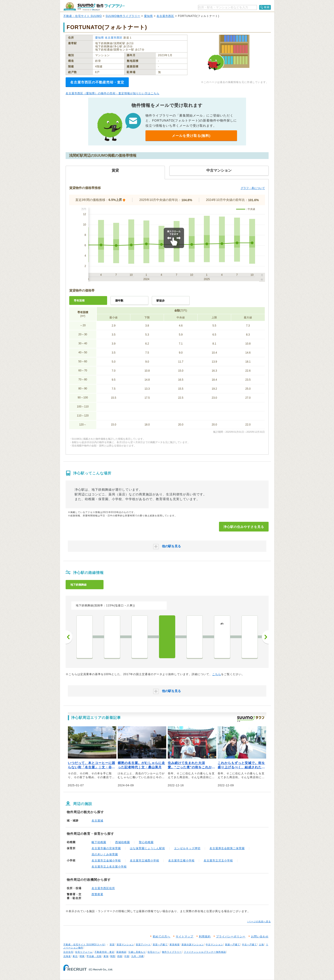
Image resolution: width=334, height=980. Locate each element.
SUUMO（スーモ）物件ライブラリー (94, 6)
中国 (127, 956)
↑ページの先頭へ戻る (259, 921)
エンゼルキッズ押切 (187, 848)
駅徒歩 (161, 301)
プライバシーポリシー (231, 936)
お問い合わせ (260, 936)
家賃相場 (175, 944)
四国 (120, 956)
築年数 (119, 301)
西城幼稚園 (123, 842)
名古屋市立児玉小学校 (218, 860)
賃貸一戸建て (160, 944)
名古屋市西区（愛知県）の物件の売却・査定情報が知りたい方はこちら (113, 93)
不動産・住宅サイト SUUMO (83, 16)
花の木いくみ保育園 (105, 854)
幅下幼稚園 (99, 842)
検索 (267, 7)
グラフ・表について (253, 188)
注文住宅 (68, 952)
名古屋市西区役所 (103, 888)
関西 (113, 956)
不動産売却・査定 (104, 952)
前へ (69, 637)
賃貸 (112, 944)
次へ (265, 637)
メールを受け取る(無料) (191, 136)
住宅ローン (154, 952)
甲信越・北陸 (94, 956)
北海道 (67, 956)
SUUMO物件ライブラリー (123, 16)
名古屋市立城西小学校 (145, 860)
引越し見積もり (137, 952)
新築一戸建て (233, 944)
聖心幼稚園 (146, 842)
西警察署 (97, 894)
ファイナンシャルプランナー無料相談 (205, 952)
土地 (261, 944)
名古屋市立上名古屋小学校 (109, 867)
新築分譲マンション (193, 944)
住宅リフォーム (84, 952)
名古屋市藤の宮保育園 (106, 848)
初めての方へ (161, 936)
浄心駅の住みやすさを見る (244, 527)
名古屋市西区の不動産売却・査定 (97, 82)
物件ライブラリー (172, 952)
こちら (217, 674)
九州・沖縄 (137, 956)
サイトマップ (184, 936)
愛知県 (149, 16)
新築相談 (121, 952)
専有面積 (79, 301)
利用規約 (205, 936)
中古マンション (214, 944)
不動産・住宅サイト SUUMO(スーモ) (84, 944)
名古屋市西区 (165, 16)
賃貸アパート (143, 944)
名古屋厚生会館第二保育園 (227, 848)
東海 (106, 956)
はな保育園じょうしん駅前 (147, 848)
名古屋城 (97, 821)
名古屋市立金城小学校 (106, 860)
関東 (82, 956)
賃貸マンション (125, 944)
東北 (75, 956)
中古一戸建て (249, 944)
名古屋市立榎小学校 (181, 860)
